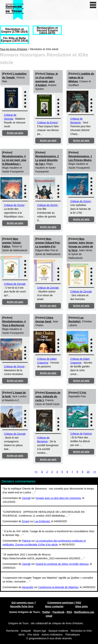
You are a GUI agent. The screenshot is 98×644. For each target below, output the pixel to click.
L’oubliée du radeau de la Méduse (81, 78)
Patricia (26, 541)
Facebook (58, 612)
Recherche (12, 631)
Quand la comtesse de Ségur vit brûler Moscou (62, 564)
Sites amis (82, 606)
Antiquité (26, 631)
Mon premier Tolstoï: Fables (12, 243)
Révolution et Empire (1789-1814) (15, 30)
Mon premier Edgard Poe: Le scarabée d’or (48, 243)
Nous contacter (54, 606)
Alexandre (28, 587)
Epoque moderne (58, 631)
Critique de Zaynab (15, 284)
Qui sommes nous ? (24, 603)
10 (88, 472)
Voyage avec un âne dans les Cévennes (58, 498)
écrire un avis (15, 133)
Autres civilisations (52, 635)
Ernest (26, 521)
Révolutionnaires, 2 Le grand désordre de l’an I (47, 160)
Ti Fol (83, 393)
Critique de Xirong (14, 205)
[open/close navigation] (93, 5)
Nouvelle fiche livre (22, 606)
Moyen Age (40, 631)
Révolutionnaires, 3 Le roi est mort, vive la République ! (14, 160)
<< (36, 472)
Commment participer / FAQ (64, 603)
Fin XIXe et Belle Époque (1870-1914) (15, 39)
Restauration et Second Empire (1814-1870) (47, 30)
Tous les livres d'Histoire (14, 49)
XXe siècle (33, 635)
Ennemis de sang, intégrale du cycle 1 (48, 396)
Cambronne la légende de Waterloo (58, 587)
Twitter (46, 612)
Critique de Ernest (47, 123)
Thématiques (72, 635)
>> (95, 472)
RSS (69, 612)
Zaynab (26, 498)
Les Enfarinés (42, 521)
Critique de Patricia (81, 434)
